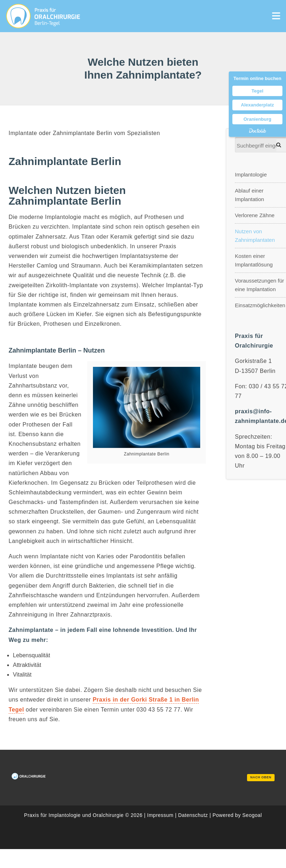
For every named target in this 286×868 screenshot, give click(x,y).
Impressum (161, 815)
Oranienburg (257, 119)
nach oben (261, 777)
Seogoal (252, 815)
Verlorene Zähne (255, 215)
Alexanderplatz (257, 105)
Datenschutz (193, 815)
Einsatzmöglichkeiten (260, 305)
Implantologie (251, 174)
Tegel (258, 91)
